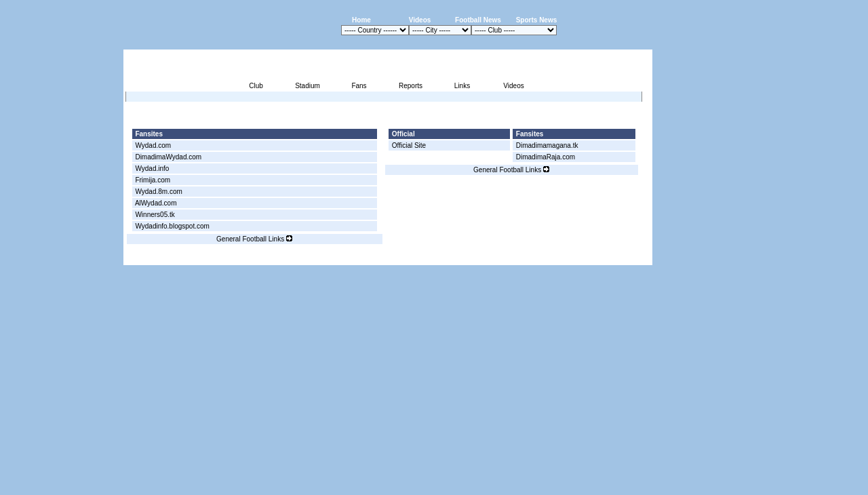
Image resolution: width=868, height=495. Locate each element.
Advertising (489, 257)
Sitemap (596, 257)
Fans (359, 86)
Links (462, 86)
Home (361, 20)
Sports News (537, 20)
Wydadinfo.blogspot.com (172, 226)
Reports (411, 86)
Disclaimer (558, 257)
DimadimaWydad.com (168, 157)
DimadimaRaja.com (546, 157)
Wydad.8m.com (158, 192)
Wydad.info (152, 169)
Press (525, 257)
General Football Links (254, 239)
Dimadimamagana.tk (547, 145)
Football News (478, 20)
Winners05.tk (155, 215)
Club (256, 86)
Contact (629, 257)
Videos (420, 20)
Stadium (308, 86)
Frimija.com (153, 180)
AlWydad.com (156, 203)
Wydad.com (153, 145)
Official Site (409, 145)
